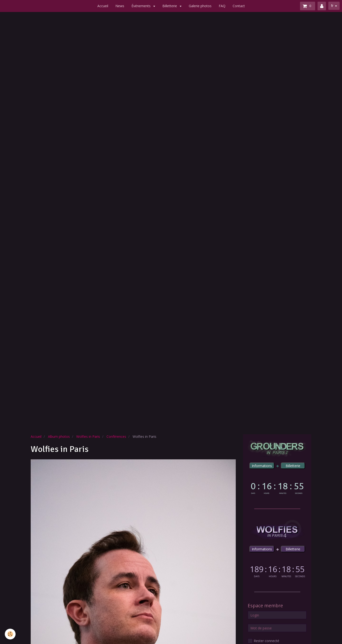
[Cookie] (10, 634)
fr (332, 6)
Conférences (116, 436)
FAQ (222, 6)
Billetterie (170, 6)
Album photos (59, 436)
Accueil (103, 6)
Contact (239, 6)
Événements (142, 6)
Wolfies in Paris (88, 436)
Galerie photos (200, 6)
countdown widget (277, 487)
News (120, 6)
